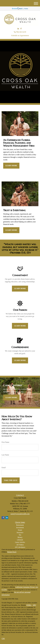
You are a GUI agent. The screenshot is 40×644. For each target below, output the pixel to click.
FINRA (29, 605)
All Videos (20, 545)
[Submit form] (11, 480)
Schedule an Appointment (20, 35)
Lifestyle (20, 540)
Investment (20, 528)
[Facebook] (21, 29)
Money (20, 537)
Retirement (20, 525)
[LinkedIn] (18, 29)
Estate (20, 530)
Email (4, 468)
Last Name (5, 455)
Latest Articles (20, 542)
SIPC (34, 605)
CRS (3, 639)
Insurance (20, 532)
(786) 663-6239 (20, 32)
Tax (20, 535)
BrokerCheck (12, 552)
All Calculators (20, 547)
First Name (5, 442)
